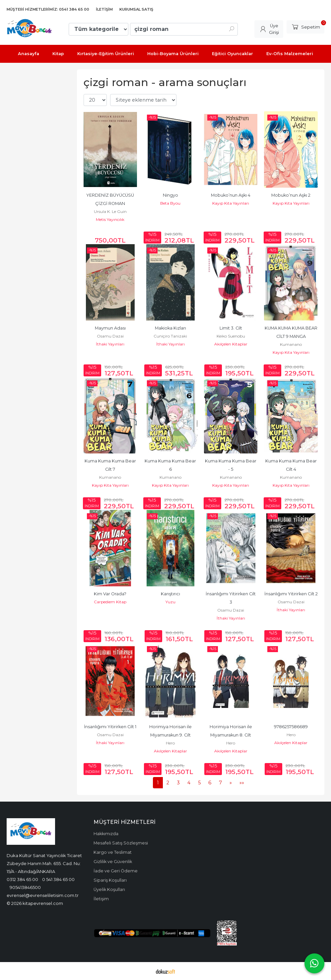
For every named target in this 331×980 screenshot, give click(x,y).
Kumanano (291, 344)
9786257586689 (291, 727)
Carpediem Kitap (110, 602)
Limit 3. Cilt (231, 328)
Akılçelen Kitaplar (231, 344)
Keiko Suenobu (231, 336)
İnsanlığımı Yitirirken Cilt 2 (291, 594)
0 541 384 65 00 (58, 879)
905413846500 (25, 887)
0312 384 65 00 (22, 879)
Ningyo (170, 195)
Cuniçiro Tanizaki (170, 336)
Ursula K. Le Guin (110, 211)
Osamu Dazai (110, 336)
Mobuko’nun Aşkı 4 (231, 195)
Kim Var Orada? (110, 594)
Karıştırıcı (170, 594)
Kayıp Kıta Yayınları (231, 203)
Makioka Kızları (170, 328)
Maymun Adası (110, 328)
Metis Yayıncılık (110, 219)
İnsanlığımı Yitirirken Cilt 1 (110, 727)
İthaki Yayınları (110, 344)
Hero (170, 743)
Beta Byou (170, 203)
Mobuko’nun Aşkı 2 (291, 195)
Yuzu (170, 602)
